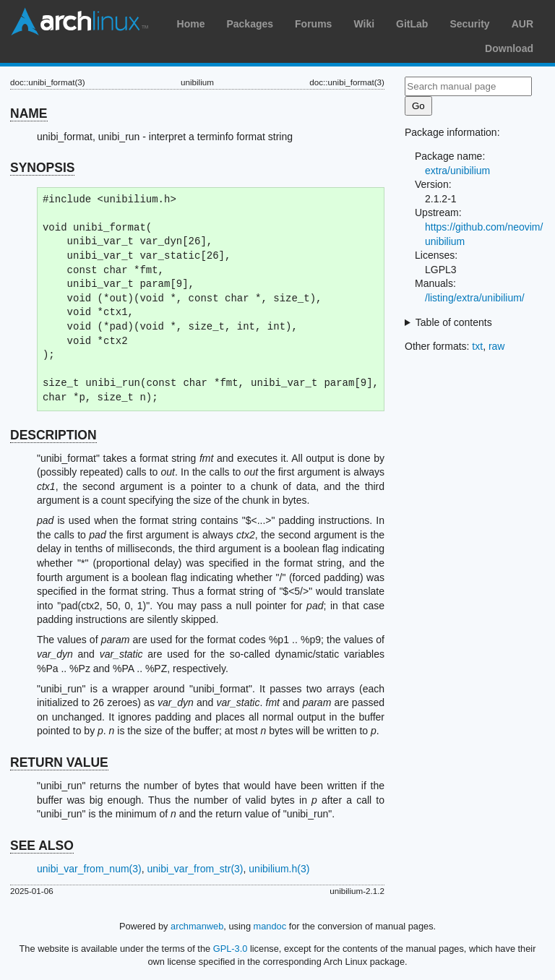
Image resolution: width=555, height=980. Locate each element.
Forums (313, 24)
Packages (250, 24)
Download (509, 48)
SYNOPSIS (42, 168)
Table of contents (454, 322)
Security (469, 24)
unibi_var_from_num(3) (89, 869)
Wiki (364, 24)
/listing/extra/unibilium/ (475, 298)
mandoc (270, 926)
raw (497, 346)
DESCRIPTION (53, 435)
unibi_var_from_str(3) (195, 869)
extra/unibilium (457, 171)
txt (477, 346)
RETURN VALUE (59, 762)
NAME (29, 113)
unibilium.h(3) (279, 869)
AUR (522, 24)
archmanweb (197, 926)
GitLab (412, 24)
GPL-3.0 (231, 949)
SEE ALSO (42, 846)
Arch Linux (79, 22)
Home (191, 24)
